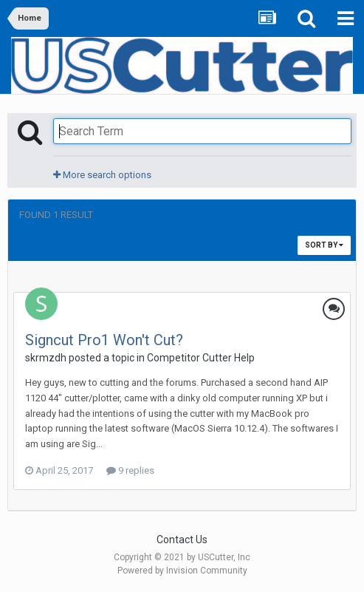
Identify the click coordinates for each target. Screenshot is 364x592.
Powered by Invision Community (182, 571)
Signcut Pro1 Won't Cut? (104, 340)
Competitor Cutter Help (201, 358)
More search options (102, 175)
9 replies (130, 470)
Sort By (324, 245)
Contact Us (182, 540)
